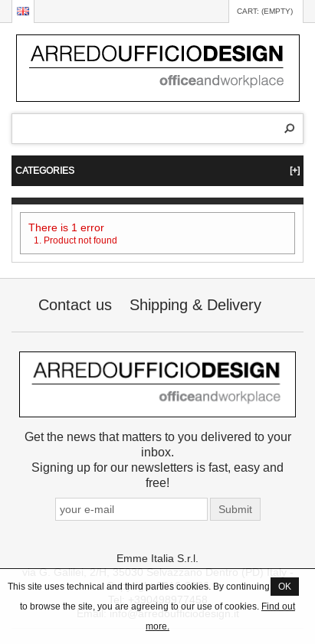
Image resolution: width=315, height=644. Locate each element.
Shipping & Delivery (195, 304)
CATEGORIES (157, 170)
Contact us (75, 304)
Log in (209, 11)
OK (285, 586)
